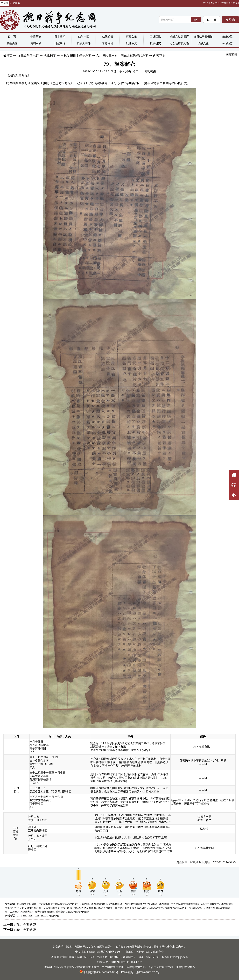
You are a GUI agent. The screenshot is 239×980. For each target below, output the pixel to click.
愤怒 (147, 893)
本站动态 (227, 43)
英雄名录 (131, 37)
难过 (160, 893)
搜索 (196, 20)
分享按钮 (232, 54)
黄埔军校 (36, 43)
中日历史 (36, 37)
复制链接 (150, 71)
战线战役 (108, 37)
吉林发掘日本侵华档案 (76, 56)
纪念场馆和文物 (179, 43)
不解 (119, 893)
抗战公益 (227, 37)
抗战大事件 (84, 43)
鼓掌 (92, 893)
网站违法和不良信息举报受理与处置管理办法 (72, 967)
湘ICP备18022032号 (148, 972)
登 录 (232, 20)
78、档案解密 (26, 925)
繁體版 (16, 3)
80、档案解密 (26, 930)
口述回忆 (155, 37)
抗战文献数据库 (179, 37)
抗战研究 (155, 43)
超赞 (79, 893)
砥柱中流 (131, 43)
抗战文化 (203, 43)
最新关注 (12, 43)
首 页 (12, 37)
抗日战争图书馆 (203, 37)
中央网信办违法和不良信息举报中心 (124, 967)
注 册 (213, 20)
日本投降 (60, 37)
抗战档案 (50, 56)
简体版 (5, 3)
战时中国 (84, 37)
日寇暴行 (60, 43)
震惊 (133, 893)
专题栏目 (108, 43)
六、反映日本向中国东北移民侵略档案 (122, 56)
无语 (106, 893)
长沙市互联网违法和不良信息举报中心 (171, 967)
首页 (9, 56)
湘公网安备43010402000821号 (99, 972)
